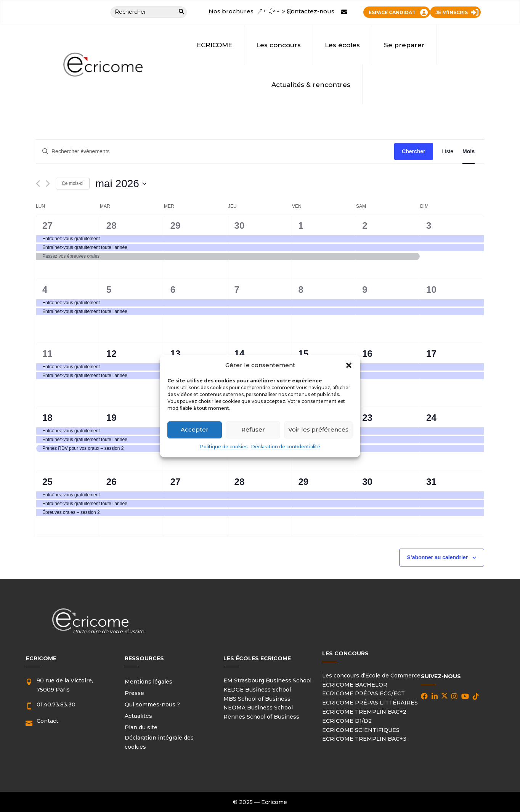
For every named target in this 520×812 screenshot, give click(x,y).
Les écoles (342, 45)
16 (367, 354)
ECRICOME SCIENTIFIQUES (361, 730)
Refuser (253, 430)
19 (112, 418)
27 (47, 225)
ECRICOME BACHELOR (355, 685)
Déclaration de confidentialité (286, 447)
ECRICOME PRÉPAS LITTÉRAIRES (370, 703)
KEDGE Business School (257, 690)
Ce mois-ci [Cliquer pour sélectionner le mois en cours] (73, 183)
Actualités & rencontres (311, 85)
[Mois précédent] (38, 184)
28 (112, 225)
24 (431, 418)
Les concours (278, 45)
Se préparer (404, 45)
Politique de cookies (224, 447)
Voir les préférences (318, 430)
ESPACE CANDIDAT (392, 12)
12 (112, 354)
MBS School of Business (257, 699)
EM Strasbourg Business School (267, 680)
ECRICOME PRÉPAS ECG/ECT (364, 693)
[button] (349, 365)
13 (176, 354)
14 (240, 354)
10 (431, 290)
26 (112, 482)
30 (240, 225)
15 (303, 354)
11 (47, 354)
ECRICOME (214, 45)
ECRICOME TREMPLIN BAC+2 (364, 712)
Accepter (195, 430)
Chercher (413, 151)
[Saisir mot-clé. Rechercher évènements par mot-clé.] (215, 152)
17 (431, 354)
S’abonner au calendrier (438, 557)
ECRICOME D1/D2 (347, 721)
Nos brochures (231, 11)
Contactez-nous (311, 11)
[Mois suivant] (48, 184)
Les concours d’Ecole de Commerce (371, 676)
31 (431, 482)
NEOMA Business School (258, 708)
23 (367, 418)
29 (176, 225)
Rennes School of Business (261, 717)
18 (47, 418)
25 (47, 482)
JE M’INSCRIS (452, 12)
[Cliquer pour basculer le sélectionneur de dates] (121, 184)
